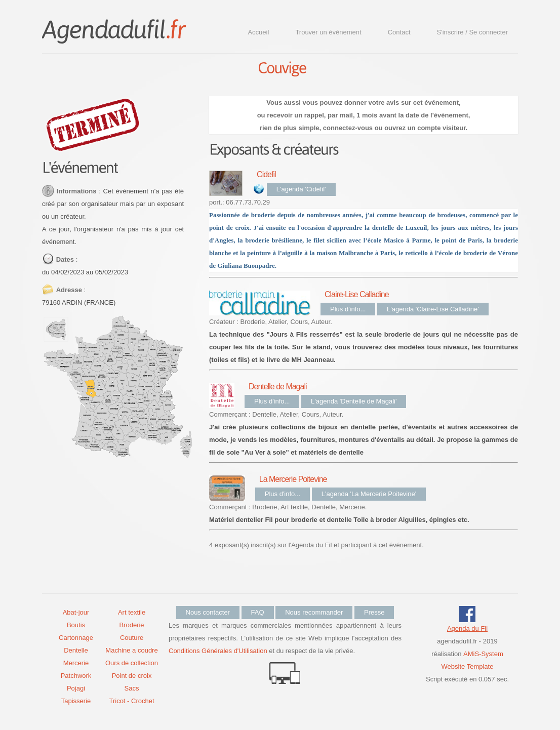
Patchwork (76, 676)
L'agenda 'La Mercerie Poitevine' (369, 494)
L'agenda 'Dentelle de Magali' (354, 401)
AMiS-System (483, 654)
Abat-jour (76, 612)
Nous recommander (314, 612)
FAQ (258, 612)
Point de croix (132, 676)
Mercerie (76, 663)
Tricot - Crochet (131, 701)
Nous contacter (208, 612)
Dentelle (76, 650)
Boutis (76, 625)
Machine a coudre (131, 650)
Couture (132, 638)
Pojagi (76, 688)
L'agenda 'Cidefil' (301, 189)
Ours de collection (132, 663)
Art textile (132, 612)
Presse (374, 612)
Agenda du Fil (467, 628)
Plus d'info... (348, 309)
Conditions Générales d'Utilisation (218, 651)
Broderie (131, 625)
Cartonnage (76, 638)
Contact (399, 32)
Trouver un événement (328, 32)
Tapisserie (76, 701)
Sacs (132, 688)
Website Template (468, 666)
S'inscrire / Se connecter (473, 32)
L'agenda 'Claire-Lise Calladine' (433, 309)
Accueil (258, 32)
